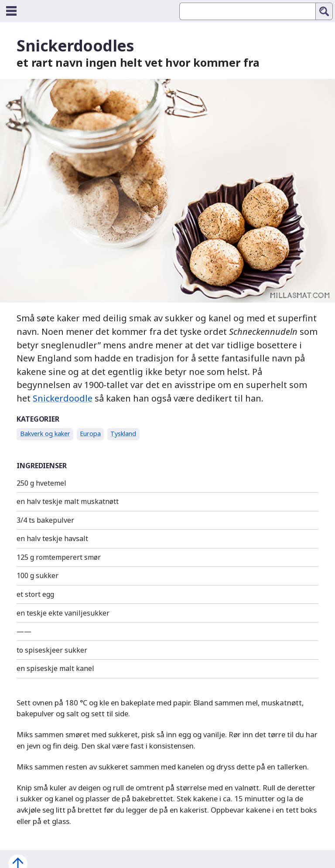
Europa (90, 434)
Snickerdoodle (63, 398)
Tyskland (123, 434)
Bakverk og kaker (45, 434)
